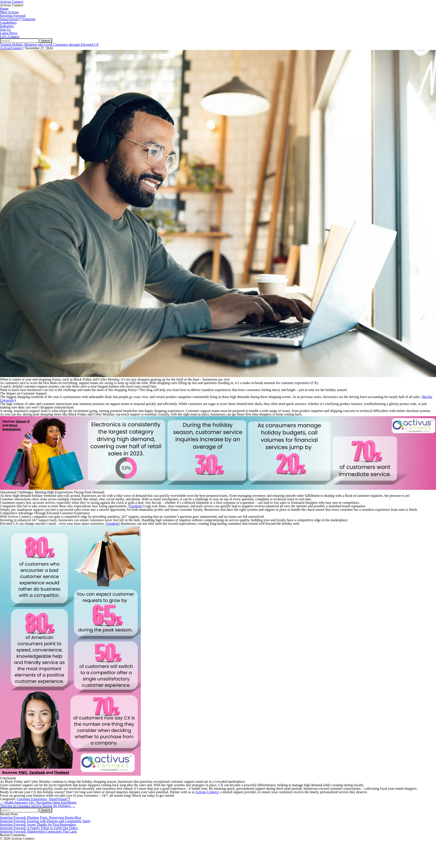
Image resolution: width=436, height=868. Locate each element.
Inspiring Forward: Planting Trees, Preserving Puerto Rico (41, 818)
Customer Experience (32, 799)
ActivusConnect (11, 48)
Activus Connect (207, 792)
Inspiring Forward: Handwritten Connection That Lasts (38, 831)
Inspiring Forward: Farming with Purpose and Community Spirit (45, 821)
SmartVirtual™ (59, 799)
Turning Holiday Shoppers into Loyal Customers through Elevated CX (49, 45)
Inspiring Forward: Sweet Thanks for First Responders (38, 824)
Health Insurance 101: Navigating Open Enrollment (38, 802)
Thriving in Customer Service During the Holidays (38, 806)
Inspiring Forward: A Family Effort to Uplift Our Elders (39, 828)
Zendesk (135, 506)
